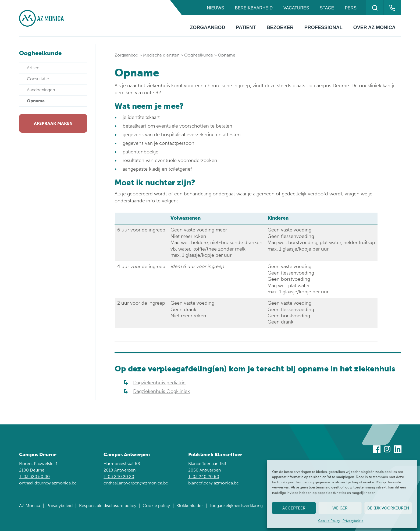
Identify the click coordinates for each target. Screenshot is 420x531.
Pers (351, 8)
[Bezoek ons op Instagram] (387, 450)
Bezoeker (280, 27)
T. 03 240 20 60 (204, 477)
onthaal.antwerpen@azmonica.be (136, 483)
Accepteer (294, 508)
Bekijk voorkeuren (388, 508)
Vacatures (296, 8)
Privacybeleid (353, 521)
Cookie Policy (329, 521)
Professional (323, 27)
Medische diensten (161, 55)
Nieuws (215, 8)
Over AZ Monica (374, 27)
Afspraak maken (53, 123)
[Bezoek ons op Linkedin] (398, 450)
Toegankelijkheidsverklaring (236, 506)
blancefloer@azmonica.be (213, 483)
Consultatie (38, 79)
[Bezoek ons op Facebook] (377, 450)
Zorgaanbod (207, 27)
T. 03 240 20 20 (119, 477)
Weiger (340, 508)
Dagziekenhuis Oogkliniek (161, 391)
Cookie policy (156, 506)
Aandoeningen (41, 90)
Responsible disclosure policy (108, 506)
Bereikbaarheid (254, 8)
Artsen (33, 68)
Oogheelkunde (199, 55)
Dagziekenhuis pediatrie (159, 383)
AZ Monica (30, 506)
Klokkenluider (190, 506)
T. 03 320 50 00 (34, 477)
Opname (36, 101)
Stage (327, 8)
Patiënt (246, 27)
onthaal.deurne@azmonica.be (48, 483)
